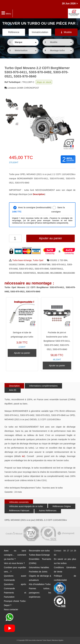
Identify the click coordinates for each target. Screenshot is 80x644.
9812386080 (56, 273)
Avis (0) (13, 390)
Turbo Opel (38, 260)
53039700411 (57, 269)
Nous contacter (11, 609)
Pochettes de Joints (38, 572)
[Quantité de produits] (15, 238)
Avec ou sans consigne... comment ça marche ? (15, 555)
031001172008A (17, 265)
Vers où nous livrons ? (14, 563)
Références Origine (62, 506)
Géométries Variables (39, 567)
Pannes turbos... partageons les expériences (40, 593)
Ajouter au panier (50, 238)
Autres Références (48, 511)
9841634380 (69, 273)
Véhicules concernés (19, 502)
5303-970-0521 (26, 269)
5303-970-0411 (59, 265)
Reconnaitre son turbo (39, 551)
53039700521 (30, 273)
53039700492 (16, 273)
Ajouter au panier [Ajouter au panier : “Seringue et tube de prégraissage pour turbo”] (22, 353)
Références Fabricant (19, 511)
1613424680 (32, 265)
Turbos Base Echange (39, 555)
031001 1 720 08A (59, 260)
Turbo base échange (22, 260)
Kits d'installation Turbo (40, 584)
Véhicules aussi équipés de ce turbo (26, 506)
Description (14, 386)
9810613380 (43, 273)
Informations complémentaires (43, 386)
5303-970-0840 (42, 269)
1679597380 (45, 265)
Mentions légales (58, 640)
